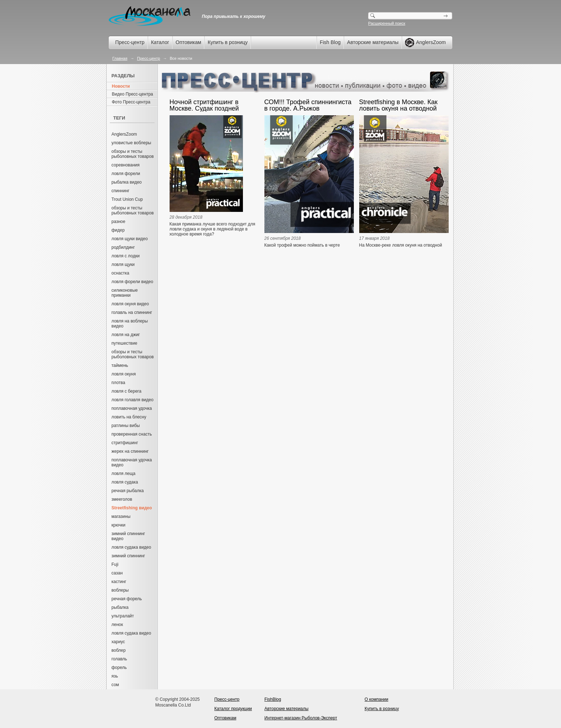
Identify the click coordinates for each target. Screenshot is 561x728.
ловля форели (126, 174)
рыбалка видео (127, 182)
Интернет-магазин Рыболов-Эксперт (301, 718)
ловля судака (125, 482)
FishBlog (273, 699)
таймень (120, 365)
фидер (118, 230)
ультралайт (123, 616)
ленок (117, 625)
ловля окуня (124, 374)
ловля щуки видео (130, 239)
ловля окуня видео (130, 304)
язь (115, 676)
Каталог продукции (233, 709)
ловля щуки (123, 264)
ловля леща (124, 474)
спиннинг (121, 191)
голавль (119, 659)
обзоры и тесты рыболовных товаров (133, 154)
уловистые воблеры (131, 143)
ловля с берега (127, 391)
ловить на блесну (129, 417)
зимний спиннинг (128, 556)
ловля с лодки (126, 256)
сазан (117, 573)
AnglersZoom (124, 134)
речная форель (127, 599)
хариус (118, 642)
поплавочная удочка (132, 408)
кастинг (119, 582)
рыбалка (120, 607)
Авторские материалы (373, 42)
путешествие (125, 343)
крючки (119, 525)
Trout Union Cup (127, 199)
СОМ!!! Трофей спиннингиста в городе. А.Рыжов (308, 105)
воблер (119, 650)
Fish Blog (330, 42)
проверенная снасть (132, 434)
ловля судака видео (131, 547)
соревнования (126, 165)
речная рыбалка (128, 491)
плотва (118, 383)
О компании (376, 699)
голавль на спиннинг (132, 312)
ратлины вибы (126, 426)
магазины (121, 516)
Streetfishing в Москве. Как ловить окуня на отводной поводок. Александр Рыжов (400, 105)
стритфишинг (125, 443)
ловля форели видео (133, 282)
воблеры (120, 590)
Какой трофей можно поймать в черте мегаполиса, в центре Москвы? (302, 248)
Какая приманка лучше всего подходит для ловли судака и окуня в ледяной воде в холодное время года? (213, 229)
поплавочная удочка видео (132, 462)
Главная (120, 58)
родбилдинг (123, 247)
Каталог (160, 42)
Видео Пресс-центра (133, 94)
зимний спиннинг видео (128, 536)
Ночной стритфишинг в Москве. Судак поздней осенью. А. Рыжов (204, 105)
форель (119, 668)
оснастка (121, 273)
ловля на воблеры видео (130, 324)
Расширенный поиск (387, 23)
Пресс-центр (130, 42)
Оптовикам (189, 42)
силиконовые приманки (125, 293)
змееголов (122, 499)
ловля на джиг (126, 335)
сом (115, 685)
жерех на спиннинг (130, 451)
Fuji (115, 564)
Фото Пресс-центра (131, 102)
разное (119, 222)
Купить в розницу (228, 42)
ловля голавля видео (133, 400)
